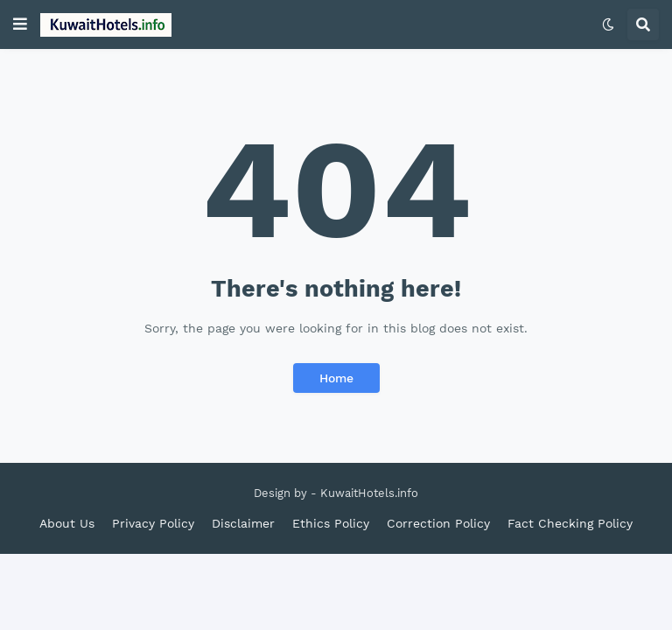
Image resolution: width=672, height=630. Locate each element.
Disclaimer (243, 523)
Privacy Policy (153, 523)
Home (336, 378)
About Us (67, 523)
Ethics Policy (331, 523)
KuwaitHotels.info (369, 493)
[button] (20, 24)
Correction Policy (438, 523)
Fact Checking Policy (570, 523)
